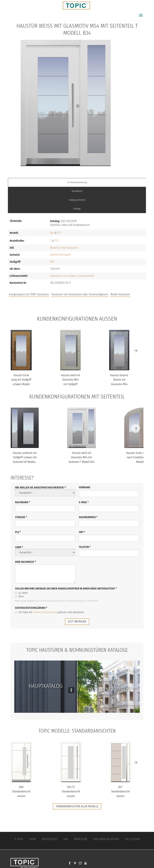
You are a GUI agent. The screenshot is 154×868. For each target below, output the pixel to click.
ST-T (60, 233)
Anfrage (77, 209)
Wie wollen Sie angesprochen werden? (41, 487)
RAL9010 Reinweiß (60, 255)
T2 (58, 241)
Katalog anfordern (77, 200)
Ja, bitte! (21, 593)
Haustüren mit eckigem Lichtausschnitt (72, 276)
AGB (66, 839)
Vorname (85, 487)
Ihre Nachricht (26, 562)
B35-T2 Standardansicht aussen (71, 792)
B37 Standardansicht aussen (120, 792)
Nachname (23, 502)
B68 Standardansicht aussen (21, 792)
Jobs (95, 291)
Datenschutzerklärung (31, 608)
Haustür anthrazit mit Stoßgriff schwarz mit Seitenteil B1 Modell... (25, 457)
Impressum (81, 839)
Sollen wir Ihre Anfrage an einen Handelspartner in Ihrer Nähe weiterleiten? (66, 589)
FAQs (107, 291)
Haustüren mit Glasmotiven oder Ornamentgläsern (80, 294)
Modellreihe (77, 191)
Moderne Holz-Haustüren (64, 248)
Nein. (20, 596)
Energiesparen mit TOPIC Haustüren (29, 294)
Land (19, 547)
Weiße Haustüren (120, 294)
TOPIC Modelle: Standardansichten (77, 731)
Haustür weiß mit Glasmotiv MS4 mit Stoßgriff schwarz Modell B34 (70, 384)
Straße (21, 517)
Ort (82, 532)
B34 (52, 233)
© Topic (19, 839)
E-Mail (84, 502)
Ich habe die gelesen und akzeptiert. (50, 612)
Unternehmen (124, 291)
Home (33, 839)
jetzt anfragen (77, 621)
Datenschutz (50, 839)
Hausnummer (88, 517)
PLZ (18, 532)
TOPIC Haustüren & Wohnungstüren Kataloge (77, 650)
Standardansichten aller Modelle (77, 806)
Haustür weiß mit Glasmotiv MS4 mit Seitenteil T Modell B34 (81, 457)
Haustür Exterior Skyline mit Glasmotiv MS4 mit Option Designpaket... (119, 384)
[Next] (136, 351)
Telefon (85, 547)
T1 (56, 241)
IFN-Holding (132, 839)
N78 (52, 262)
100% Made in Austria (106, 839)
